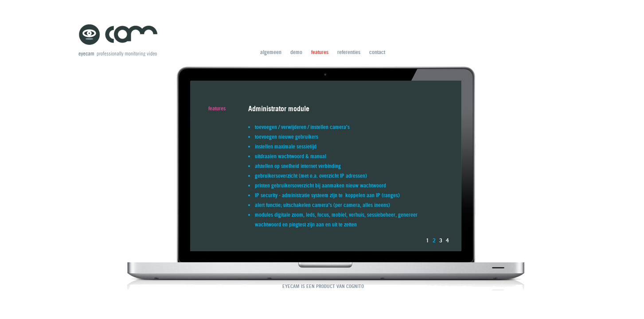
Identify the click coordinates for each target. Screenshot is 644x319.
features (320, 52)
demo (296, 52)
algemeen (271, 52)
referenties (349, 52)
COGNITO (355, 286)
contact (377, 52)
